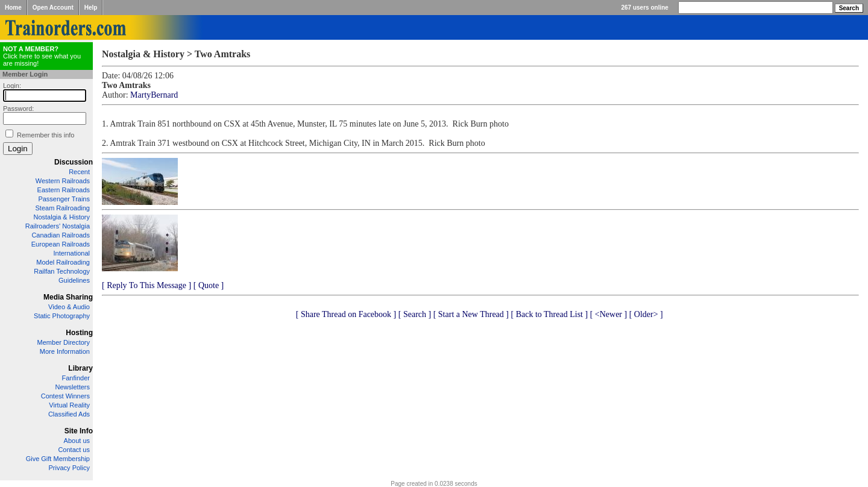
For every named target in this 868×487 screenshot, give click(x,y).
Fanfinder (76, 378)
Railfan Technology (62, 271)
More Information (65, 351)
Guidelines (74, 280)
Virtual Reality (69, 405)
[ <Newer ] (609, 314)
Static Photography (62, 316)
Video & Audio (69, 307)
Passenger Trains (64, 199)
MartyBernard (154, 95)
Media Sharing (68, 297)
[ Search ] (415, 314)
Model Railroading (63, 262)
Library (80, 368)
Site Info (79, 431)
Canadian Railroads (61, 235)
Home (13, 8)
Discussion (74, 162)
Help (91, 8)
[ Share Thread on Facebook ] (346, 314)
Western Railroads (63, 181)
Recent (79, 172)
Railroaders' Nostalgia (58, 226)
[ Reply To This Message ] (146, 285)
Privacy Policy (69, 468)
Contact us (74, 450)
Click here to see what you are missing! (42, 56)
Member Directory (64, 342)
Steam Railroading (63, 208)
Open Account (53, 8)
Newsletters (73, 387)
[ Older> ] (646, 314)
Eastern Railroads (64, 190)
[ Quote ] (209, 285)
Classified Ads (69, 414)
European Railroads (61, 244)
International (71, 253)
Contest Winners (65, 396)
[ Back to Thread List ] (549, 314)
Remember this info (46, 135)
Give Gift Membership (58, 459)
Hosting (79, 333)
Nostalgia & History (61, 217)
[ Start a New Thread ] (471, 314)
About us (77, 441)
